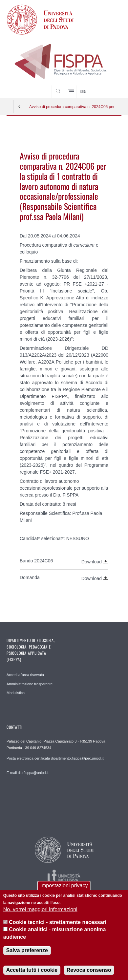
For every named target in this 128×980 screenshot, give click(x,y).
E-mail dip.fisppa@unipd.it (28, 773)
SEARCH (110, 86)
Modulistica (16, 693)
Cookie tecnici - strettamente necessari (58, 922)
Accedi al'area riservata (25, 675)
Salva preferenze (27, 950)
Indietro (19, 107)
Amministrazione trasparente (30, 684)
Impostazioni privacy (64, 886)
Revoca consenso (89, 970)
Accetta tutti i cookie (32, 970)
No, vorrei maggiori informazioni (40, 909)
